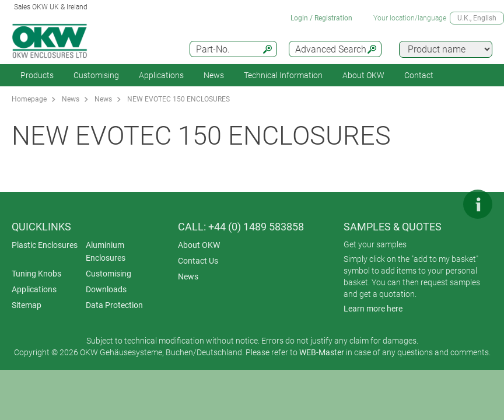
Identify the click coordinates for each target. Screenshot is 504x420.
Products (37, 75)
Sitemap (27, 305)
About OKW (199, 245)
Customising (96, 75)
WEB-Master (322, 352)
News (214, 75)
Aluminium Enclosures (106, 251)
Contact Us (198, 261)
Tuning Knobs (36, 274)
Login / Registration (321, 18)
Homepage (29, 99)
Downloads (106, 289)
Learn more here (373, 309)
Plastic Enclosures (45, 245)
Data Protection (114, 305)
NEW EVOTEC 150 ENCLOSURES (178, 99)
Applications (161, 75)
